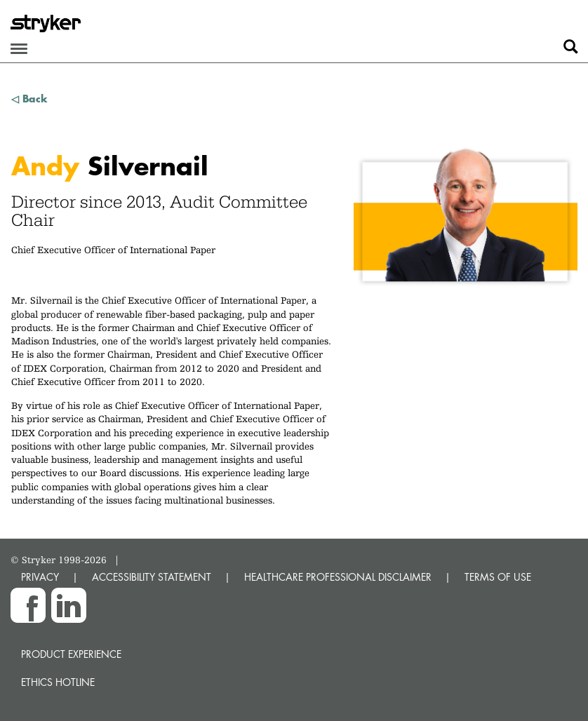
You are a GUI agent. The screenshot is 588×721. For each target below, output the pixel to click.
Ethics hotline (58, 682)
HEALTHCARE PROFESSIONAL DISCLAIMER (338, 577)
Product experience (71, 654)
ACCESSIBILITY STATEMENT (152, 577)
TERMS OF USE (498, 577)
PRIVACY (40, 577)
